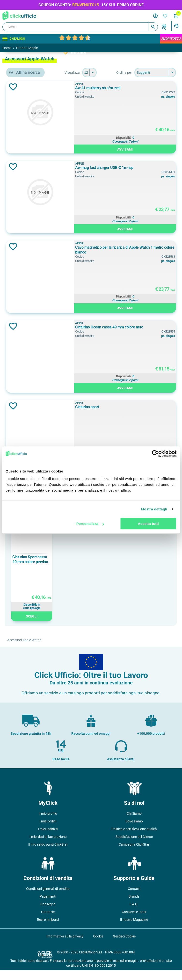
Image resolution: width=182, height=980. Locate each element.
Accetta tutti (148, 524)
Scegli (102, 626)
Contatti (134, 898)
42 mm (26, 364)
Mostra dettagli (154, 509)
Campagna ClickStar (134, 854)
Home (7, 48)
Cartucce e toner (134, 922)
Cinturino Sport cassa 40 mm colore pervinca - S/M (101, 569)
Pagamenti (48, 906)
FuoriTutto (171, 39)
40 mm (26, 354)
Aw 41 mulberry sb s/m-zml (140, 98)
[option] (102, 575)
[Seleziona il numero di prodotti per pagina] (169, 73)
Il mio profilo (48, 823)
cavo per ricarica (34, 203)
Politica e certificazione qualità (134, 839)
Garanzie (48, 922)
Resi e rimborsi (48, 929)
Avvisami (146, 158)
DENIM (27, 318)
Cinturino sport (129, 417)
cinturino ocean (33, 214)
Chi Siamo (134, 823)
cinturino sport (33, 225)
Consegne (48, 914)
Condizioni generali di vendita (48, 898)
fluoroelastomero (35, 427)
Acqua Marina (32, 285)
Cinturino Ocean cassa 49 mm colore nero (142, 339)
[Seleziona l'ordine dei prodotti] (115, 82)
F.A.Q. (134, 914)
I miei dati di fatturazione (48, 846)
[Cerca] (80, 27)
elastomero (30, 416)
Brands (134, 906)
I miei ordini (48, 831)
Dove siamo (134, 831)
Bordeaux (28, 307)
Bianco (26, 296)
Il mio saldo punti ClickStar (48, 854)
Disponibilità (145, 147)
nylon (25, 438)
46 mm (26, 375)
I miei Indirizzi (48, 839)
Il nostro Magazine (134, 929)
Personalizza (90, 524)
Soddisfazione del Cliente (134, 846)
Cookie (98, 946)
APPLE (26, 255)
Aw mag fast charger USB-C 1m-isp (144, 180)
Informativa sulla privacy (65, 946)
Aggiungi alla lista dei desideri (83, 97)
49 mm (26, 386)
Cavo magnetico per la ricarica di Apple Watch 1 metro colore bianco (146, 259)
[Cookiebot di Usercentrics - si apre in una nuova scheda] (155, 454)
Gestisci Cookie (124, 946)
